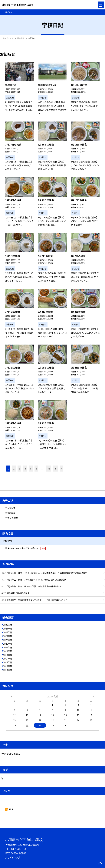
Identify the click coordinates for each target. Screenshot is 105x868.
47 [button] (56, 468)
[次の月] (94, 696)
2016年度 (8, 662)
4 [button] (25, 468)
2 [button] (14, 468)
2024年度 (8, 632)
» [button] (62, 468)
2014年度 (8, 670)
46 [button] (49, 468)
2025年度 (8, 628)
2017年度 (8, 658)
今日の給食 (13, 518)
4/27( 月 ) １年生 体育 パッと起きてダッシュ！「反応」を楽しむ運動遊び (34, 579)
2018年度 (8, 655)
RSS (11, 809)
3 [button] (19, 468)
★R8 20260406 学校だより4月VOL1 (27, 548)
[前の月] (11, 696)
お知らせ (11, 508)
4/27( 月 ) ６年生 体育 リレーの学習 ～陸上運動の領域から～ (31, 586)
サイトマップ (14, 858)
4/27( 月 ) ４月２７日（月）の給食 (16, 593)
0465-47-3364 (19, 849)
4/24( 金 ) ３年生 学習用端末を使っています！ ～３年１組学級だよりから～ (36, 600)
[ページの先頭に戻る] (100, 863)
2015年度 (8, 666)
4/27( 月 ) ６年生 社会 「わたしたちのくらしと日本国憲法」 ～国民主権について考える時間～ (45, 573)
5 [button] (31, 468)
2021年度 (8, 644)
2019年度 (8, 651)
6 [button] (36, 468)
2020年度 (8, 647)
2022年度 (8, 640)
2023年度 (8, 636)
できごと (11, 513)
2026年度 (8, 625)
